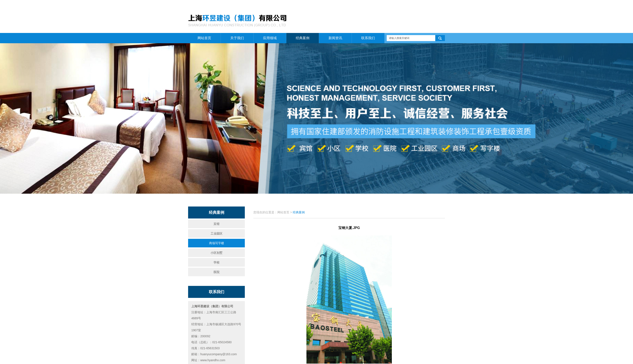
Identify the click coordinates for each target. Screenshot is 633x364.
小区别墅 (217, 253)
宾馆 (217, 224)
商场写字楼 (217, 243)
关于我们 (425, 4)
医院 (217, 272)
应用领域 (270, 38)
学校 (217, 262)
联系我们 (440, 4)
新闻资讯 (335, 38)
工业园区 (217, 233)
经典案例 (303, 38)
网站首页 (410, 4)
